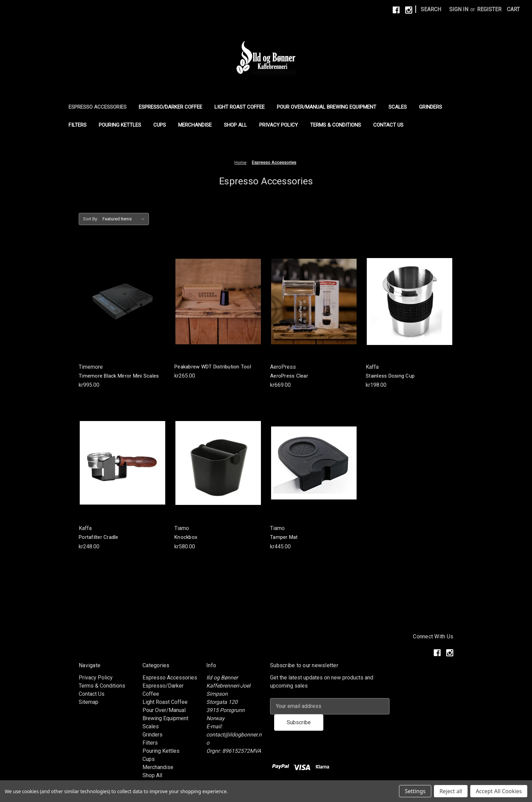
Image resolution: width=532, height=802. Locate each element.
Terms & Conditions (336, 125)
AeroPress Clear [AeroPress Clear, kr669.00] (289, 376)
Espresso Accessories (98, 107)
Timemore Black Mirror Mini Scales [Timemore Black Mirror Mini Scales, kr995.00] (119, 376)
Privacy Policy (279, 125)
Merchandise (195, 125)
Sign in (459, 9)
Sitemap (89, 702)
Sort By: (91, 219)
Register (489, 9)
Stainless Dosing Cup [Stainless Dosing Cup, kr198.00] (390, 376)
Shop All (235, 125)
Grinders (431, 107)
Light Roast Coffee (240, 107)
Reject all (451, 791)
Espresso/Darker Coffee (170, 107)
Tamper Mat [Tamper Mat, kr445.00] (284, 537)
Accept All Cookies (499, 791)
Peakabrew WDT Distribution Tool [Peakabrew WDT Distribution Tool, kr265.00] (213, 367)
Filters (78, 125)
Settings (415, 791)
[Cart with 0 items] (513, 10)
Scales (398, 107)
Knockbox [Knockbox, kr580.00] (186, 537)
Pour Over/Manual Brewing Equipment (327, 107)
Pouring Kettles (120, 125)
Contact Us (388, 125)
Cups (160, 125)
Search (431, 9)
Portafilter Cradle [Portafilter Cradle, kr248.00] (99, 537)
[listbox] (125, 219)
